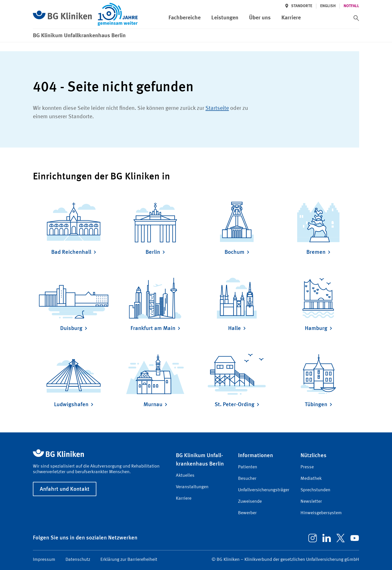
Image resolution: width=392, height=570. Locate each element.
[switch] (356, 18)
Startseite (217, 108)
